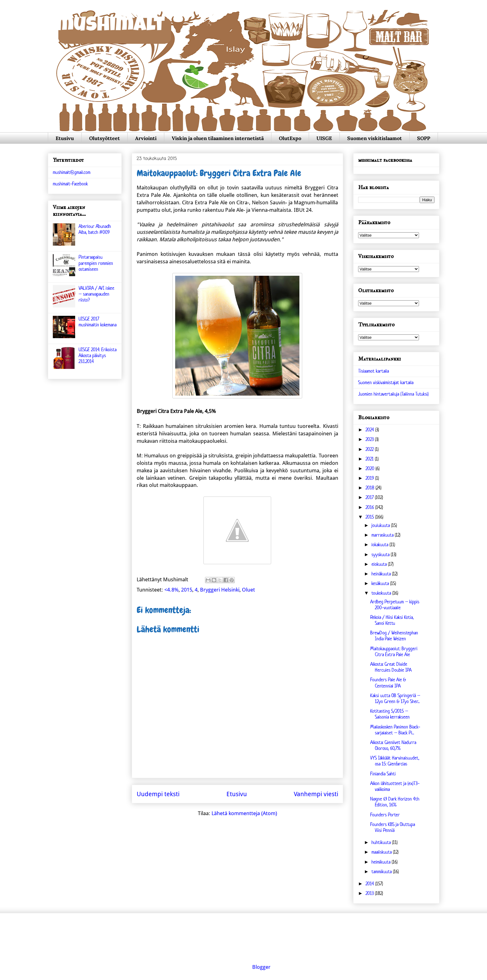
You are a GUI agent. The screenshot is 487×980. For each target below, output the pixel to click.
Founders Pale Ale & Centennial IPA (388, 683)
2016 (370, 507)
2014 (370, 884)
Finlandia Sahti (383, 774)
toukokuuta (382, 593)
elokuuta (380, 564)
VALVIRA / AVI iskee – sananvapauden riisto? (96, 294)
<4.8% (171, 590)
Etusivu (65, 138)
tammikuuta (382, 871)
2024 (370, 430)
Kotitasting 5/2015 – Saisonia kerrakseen (390, 714)
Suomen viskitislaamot (375, 138)
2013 (370, 893)
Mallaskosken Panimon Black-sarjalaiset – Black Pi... (395, 730)
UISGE (324, 138)
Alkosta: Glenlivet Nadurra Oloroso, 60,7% (393, 745)
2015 (187, 590)
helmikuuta (382, 862)
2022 (370, 449)
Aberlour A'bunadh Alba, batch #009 (95, 229)
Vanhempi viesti (316, 794)
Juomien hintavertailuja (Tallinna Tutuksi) (393, 394)
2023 (370, 439)
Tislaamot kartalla (373, 371)
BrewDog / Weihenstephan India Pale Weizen (394, 636)
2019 (370, 478)
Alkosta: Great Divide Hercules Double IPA (391, 667)
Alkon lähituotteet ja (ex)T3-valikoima (395, 786)
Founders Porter (385, 815)
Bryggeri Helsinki (220, 590)
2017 (370, 497)
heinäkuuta (382, 574)
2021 (370, 459)
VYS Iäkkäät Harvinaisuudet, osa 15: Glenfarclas (395, 761)
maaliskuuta (382, 852)
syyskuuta (381, 554)
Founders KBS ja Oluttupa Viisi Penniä (393, 827)
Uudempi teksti (158, 794)
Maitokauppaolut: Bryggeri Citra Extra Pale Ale (394, 651)
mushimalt (110, 26)
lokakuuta (380, 544)
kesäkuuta (381, 583)
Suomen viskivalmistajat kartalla (386, 382)
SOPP (424, 138)
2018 (371, 488)
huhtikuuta (382, 842)
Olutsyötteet (105, 138)
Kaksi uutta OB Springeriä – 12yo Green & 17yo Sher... (395, 698)
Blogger (261, 967)
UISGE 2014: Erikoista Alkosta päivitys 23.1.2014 (98, 355)
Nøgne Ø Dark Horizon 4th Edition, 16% (395, 802)
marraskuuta (383, 535)
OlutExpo (290, 138)
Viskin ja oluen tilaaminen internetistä (218, 138)
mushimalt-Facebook (70, 184)
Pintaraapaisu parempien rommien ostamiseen (96, 263)
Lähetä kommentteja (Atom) (244, 813)
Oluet (248, 590)
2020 (371, 468)
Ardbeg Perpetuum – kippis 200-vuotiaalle (395, 605)
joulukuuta (381, 525)
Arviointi (146, 138)
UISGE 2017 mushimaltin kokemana (98, 322)
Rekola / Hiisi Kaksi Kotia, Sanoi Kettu (392, 620)
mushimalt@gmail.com (72, 172)
